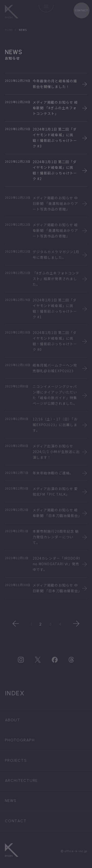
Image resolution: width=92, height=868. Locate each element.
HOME (9, 30)
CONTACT (82, 10)
